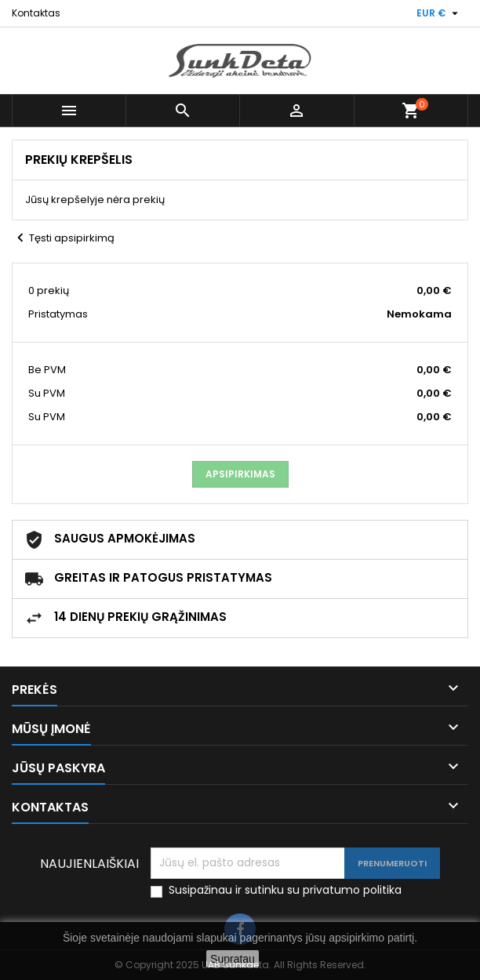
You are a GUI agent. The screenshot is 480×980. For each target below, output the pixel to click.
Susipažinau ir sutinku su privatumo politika (285, 890)
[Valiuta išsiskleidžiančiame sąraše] (439, 13)
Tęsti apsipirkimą (63, 238)
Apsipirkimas (240, 474)
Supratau (233, 959)
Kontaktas (36, 13)
